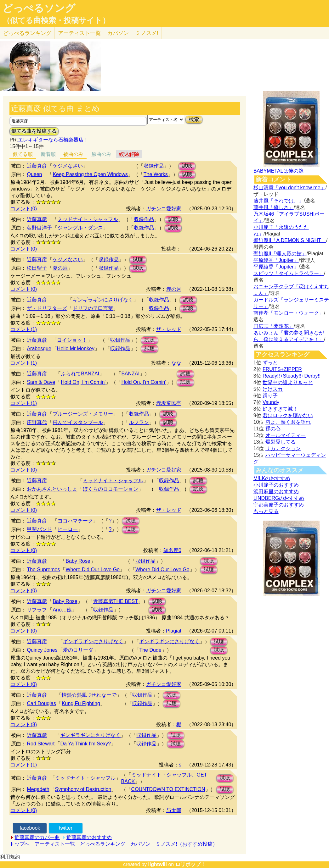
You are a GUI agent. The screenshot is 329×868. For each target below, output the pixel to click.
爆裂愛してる (281, 442)
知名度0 (172, 550)
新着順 (48, 154)
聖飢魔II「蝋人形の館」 (280, 254)
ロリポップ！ (190, 864)
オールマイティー (286, 435)
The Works (156, 174)
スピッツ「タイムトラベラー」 (289, 273)
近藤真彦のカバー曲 (37, 837)
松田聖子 (37, 268)
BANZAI (130, 374)
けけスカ (273, 389)
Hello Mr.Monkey (76, 348)
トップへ (20, 844)
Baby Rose (78, 561)
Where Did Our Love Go (93, 569)
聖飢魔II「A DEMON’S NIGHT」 (290, 240)
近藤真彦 (37, 166)
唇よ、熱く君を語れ (288, 422)
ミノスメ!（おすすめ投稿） (186, 844)
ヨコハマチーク (75, 521)
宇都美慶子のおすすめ (279, 505)
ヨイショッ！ (72, 340)
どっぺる (27, 33)
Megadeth (38, 789)
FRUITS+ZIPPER (282, 369)
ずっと (270, 363)
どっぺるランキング (103, 844)
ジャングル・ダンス (80, 228)
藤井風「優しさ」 (274, 207)
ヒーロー (68, 529)
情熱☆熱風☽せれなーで (89, 695)
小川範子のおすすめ (276, 485)
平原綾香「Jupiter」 (276, 260)
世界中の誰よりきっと (288, 382)
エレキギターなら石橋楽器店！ (53, 140)
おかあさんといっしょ (52, 489)
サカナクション (283, 448)
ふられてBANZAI (80, 374)
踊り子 (270, 396)
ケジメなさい (68, 166)
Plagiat (174, 631)
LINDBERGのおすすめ (279, 498)
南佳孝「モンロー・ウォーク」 (289, 313)
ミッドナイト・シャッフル (88, 219)
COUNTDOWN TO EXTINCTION (168, 789)
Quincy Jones (42, 650)
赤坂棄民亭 (169, 403)
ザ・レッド (169, 329)
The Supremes (43, 569)
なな (176, 363)
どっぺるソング (39, 8)
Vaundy (271, 402)
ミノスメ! (147, 33)
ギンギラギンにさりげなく (103, 300)
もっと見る (266, 511)
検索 (194, 119)
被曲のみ (73, 154)
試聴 (187, 166)
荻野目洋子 (39, 228)
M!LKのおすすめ (272, 478)
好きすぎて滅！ (280, 409)
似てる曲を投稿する (34, 131)
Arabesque (39, 348)
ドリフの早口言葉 (93, 308)
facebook (30, 828)
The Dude (150, 650)
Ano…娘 (62, 610)
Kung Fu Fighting (81, 703)
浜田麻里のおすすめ (276, 492)
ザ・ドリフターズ (47, 308)
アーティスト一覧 (55, 844)
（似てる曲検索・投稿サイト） (56, 20)
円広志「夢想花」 (274, 326)
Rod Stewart (41, 744)
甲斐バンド (39, 529)
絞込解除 (129, 154)
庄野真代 (37, 422)
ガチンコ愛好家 (164, 209)
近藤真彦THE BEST (116, 601)
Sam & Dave (41, 382)
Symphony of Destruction (83, 789)
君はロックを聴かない (288, 415)
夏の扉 (60, 268)
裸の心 (273, 429)
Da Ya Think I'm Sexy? (85, 744)
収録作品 (154, 166)
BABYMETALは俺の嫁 (278, 171)
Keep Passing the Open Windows (90, 174)
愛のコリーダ (78, 650)
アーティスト (79, 33)
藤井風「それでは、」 (279, 201)
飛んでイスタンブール (78, 422)
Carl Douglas (41, 703)
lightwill (157, 864)
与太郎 (174, 810)
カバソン (118, 33)
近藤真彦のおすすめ (89, 837)
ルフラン (139, 422)
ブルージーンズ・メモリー (83, 414)
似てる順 (23, 154)
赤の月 (174, 289)
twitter (66, 828)
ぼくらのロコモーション (111, 489)
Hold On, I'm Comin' (83, 382)
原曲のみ (101, 154)
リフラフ (37, 610)
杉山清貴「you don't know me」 (289, 188)
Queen (34, 174)
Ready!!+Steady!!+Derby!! (292, 376)
